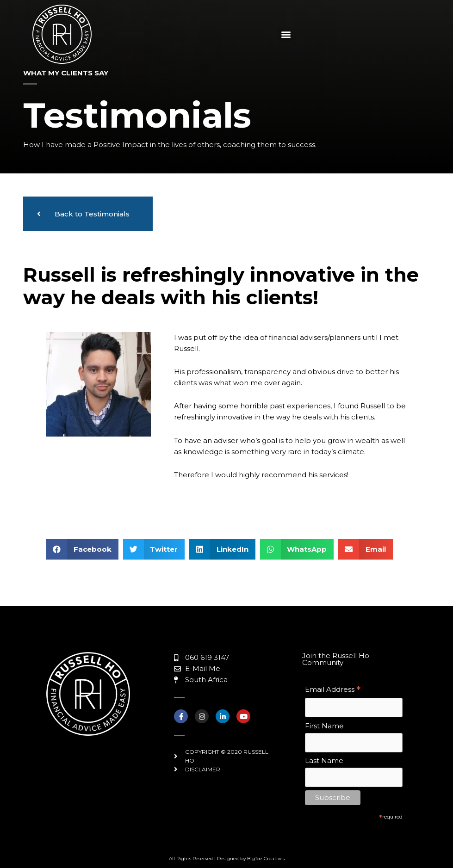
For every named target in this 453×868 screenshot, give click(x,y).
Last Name (324, 760)
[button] (286, 34)
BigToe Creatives (266, 859)
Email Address (333, 690)
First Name (324, 726)
